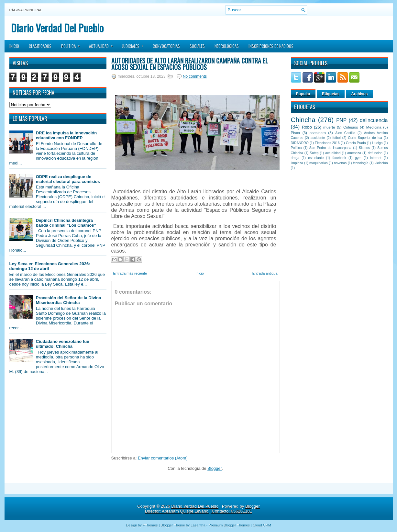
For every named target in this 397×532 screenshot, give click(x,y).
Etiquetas (331, 94)
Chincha (303, 120)
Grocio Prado (356, 143)
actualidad (333, 153)
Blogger (215, 468)
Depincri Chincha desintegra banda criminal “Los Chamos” (66, 223)
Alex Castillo (345, 133)
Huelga (377, 143)
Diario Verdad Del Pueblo (57, 28)
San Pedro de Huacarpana (330, 148)
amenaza (354, 153)
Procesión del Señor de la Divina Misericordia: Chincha (69, 300)
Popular (303, 94)
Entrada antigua (265, 273)
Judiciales (135, 44)
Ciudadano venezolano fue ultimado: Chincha (63, 344)
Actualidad (103, 44)
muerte (329, 127)
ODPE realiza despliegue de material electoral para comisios (68, 179)
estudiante (316, 158)
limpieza (297, 163)
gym (358, 158)
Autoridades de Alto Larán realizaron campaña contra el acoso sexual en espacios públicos (190, 64)
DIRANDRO (300, 143)
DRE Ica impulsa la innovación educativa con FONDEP (66, 135)
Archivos (359, 94)
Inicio (14, 46)
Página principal (26, 10)
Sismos (364, 148)
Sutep (314, 153)
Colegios (351, 127)
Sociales (197, 46)
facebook (339, 158)
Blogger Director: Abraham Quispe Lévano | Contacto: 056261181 (202, 509)
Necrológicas (227, 46)
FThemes (150, 525)
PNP (341, 120)
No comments (195, 76)
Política (73, 44)
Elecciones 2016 (327, 143)
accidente (318, 138)
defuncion (375, 153)
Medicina (374, 127)
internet (376, 158)
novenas (340, 163)
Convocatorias (166, 46)
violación (381, 163)
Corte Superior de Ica (365, 138)
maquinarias (319, 163)
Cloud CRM (262, 525)
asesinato (318, 133)
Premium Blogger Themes (229, 525)
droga (295, 158)
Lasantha (198, 525)
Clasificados (40, 46)
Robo (307, 127)
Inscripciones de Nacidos (271, 46)
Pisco (296, 133)
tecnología (361, 163)
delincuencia (374, 120)
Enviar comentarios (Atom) (163, 458)
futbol (336, 138)
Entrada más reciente (130, 273)
